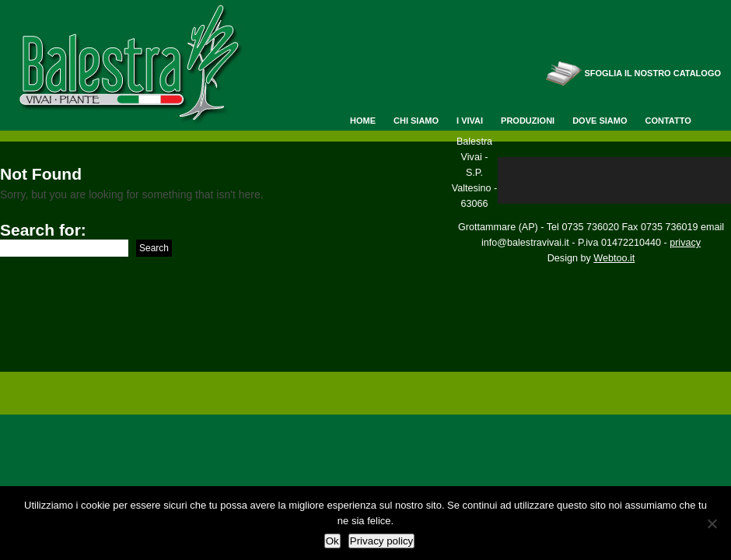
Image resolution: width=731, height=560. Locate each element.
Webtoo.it (614, 258)
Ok (332, 541)
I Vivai (470, 121)
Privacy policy (381, 541)
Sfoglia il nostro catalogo (652, 73)
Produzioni (528, 121)
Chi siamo (416, 121)
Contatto (668, 121)
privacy (685, 243)
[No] (712, 523)
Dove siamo (600, 121)
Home (363, 121)
